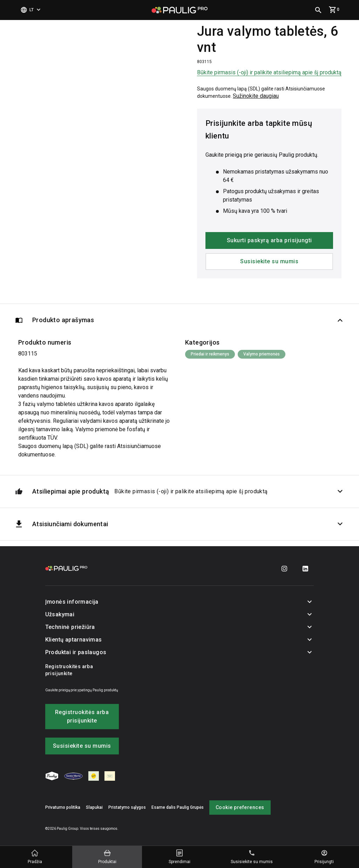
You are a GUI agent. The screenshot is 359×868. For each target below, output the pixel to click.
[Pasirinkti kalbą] (31, 10)
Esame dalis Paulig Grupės (178, 807)
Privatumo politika (63, 807)
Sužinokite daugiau (256, 96)
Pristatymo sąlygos (127, 807)
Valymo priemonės (262, 354)
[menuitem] (52, 777)
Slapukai (94, 807)
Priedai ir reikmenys (210, 354)
